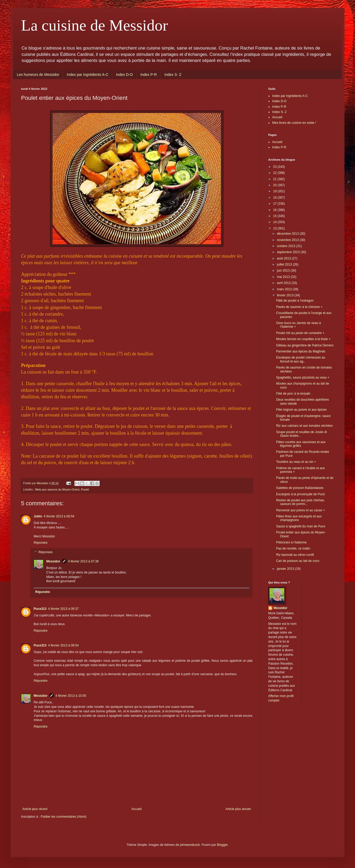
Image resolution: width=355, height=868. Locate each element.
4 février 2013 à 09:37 (64, 609)
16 (275, 210)
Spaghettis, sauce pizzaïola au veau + (303, 377)
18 (275, 198)
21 (275, 179)
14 (275, 222)
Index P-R (149, 75)
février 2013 (286, 295)
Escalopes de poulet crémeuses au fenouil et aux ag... (301, 359)
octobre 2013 (286, 246)
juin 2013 (284, 271)
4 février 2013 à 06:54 (59, 516)
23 (275, 167)
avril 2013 (284, 283)
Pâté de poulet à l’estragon (295, 301)
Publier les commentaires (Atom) (64, 817)
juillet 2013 (285, 264)
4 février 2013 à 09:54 (64, 645)
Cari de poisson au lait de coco (298, 561)
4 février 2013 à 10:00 (71, 696)
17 (275, 204)
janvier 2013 (286, 569)
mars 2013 (285, 289)
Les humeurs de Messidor (38, 75)
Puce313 (40, 609)
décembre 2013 (288, 234)
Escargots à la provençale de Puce (300, 494)
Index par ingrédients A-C (88, 75)
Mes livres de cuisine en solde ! (294, 123)
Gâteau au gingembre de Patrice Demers (305, 345)
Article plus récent (35, 809)
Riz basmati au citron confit (295, 555)
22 (275, 173)
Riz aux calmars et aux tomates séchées (304, 426)
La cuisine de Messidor (94, 25)
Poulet (85, 489)
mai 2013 (284, 277)
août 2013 (284, 258)
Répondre (41, 543)
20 (275, 185)
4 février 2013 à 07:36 (83, 561)
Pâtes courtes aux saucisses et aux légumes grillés (301, 444)
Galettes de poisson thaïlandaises (300, 488)
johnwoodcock (190, 845)
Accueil (137, 809)
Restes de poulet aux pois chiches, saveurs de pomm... (300, 502)
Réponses (45, 552)
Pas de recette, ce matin (293, 548)
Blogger (222, 845)
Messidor (53, 561)
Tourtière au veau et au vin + (296, 462)
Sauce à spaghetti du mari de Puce (301, 526)
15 (275, 216)
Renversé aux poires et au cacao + (301, 510)
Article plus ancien (238, 809)
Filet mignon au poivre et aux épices (301, 410)
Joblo (38, 516)
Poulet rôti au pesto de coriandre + (300, 333)
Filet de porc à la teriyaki (293, 394)
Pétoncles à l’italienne (291, 542)
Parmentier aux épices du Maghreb (301, 351)
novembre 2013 (288, 240)
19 (275, 191)
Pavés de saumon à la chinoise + (299, 307)
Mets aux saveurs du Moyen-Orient (57, 489)
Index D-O (124, 75)
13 (275, 228)
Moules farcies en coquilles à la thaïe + (303, 339)
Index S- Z (173, 75)
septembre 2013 (289, 252)
